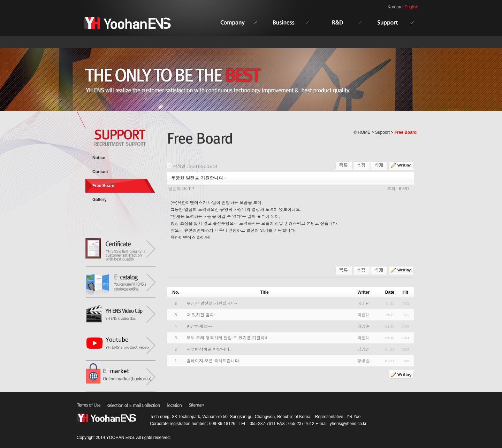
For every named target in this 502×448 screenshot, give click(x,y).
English (412, 7)
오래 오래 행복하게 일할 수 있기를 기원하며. (228, 338)
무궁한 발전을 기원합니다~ (212, 303)
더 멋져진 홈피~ (201, 315)
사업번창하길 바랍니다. (209, 349)
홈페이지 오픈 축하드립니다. (213, 361)
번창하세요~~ (199, 326)
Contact (100, 172)
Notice (99, 158)
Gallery (100, 200)
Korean (394, 7)
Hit (405, 292)
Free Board (103, 186)
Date (390, 292)
